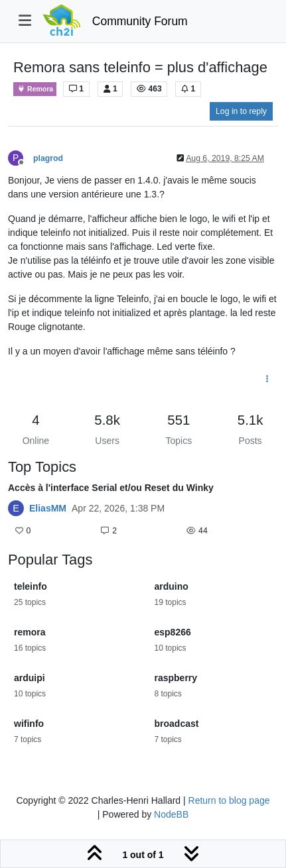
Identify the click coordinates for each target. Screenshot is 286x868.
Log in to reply (241, 111)
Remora (35, 89)
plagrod (48, 158)
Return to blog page (229, 800)
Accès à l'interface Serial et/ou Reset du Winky (111, 488)
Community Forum (140, 21)
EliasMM (48, 508)
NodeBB (171, 814)
